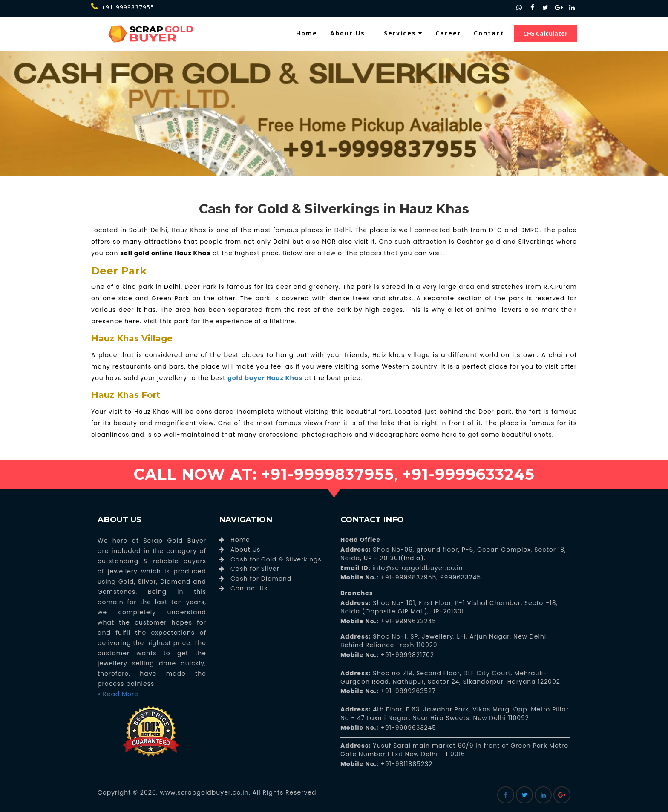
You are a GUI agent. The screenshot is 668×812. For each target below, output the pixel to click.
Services (403, 33)
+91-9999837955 (123, 7)
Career (448, 33)
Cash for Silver (255, 569)
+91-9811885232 (406, 764)
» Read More (118, 694)
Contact (489, 33)
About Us (348, 33)
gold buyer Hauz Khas (265, 378)
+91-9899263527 (408, 691)
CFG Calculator (545, 33)
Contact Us (249, 588)
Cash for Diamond (261, 579)
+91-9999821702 (406, 655)
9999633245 (459, 577)
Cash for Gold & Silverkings (276, 559)
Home (307, 33)
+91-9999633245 (408, 621)
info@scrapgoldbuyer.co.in (416, 568)
